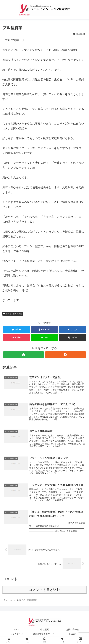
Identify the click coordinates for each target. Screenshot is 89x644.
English (73, 634)
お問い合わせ (73, 630)
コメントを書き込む (44, 590)
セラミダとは (16, 634)
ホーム (16, 630)
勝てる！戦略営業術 (13, 314)
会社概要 (45, 630)
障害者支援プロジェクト (45, 634)
